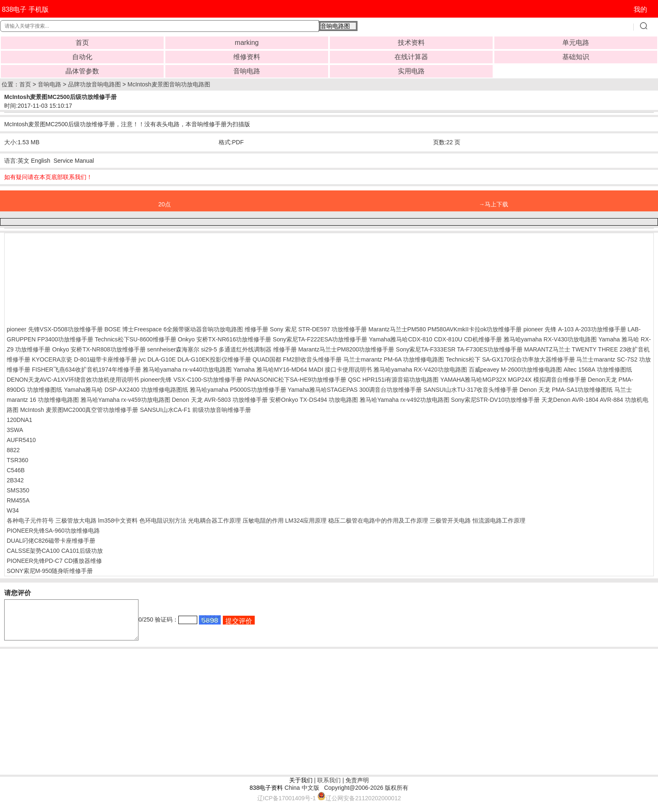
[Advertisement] (74, 277)
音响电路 (247, 71)
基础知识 (576, 57)
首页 (82, 43)
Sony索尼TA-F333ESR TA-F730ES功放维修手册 (459, 349)
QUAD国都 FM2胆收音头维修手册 (297, 359)
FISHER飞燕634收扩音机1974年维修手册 (86, 370)
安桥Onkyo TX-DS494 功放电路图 (314, 400)
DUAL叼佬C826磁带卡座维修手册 (51, 541)
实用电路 (411, 71)
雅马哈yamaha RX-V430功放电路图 (550, 339)
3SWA (15, 430)
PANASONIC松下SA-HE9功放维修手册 (295, 380)
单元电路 (576, 43)
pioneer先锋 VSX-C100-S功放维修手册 (192, 380)
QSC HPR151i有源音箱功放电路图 (393, 380)
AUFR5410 (21, 440)
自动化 (82, 57)
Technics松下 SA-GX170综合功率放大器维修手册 (510, 359)
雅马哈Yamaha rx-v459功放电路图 (125, 400)
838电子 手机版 (25, 9)
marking (247, 43)
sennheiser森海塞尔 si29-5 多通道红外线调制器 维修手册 (222, 349)
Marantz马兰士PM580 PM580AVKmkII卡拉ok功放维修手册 (445, 329)
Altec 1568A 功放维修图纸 (598, 370)
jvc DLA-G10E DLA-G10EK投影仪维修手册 (195, 359)
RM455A (18, 500)
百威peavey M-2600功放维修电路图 (516, 370)
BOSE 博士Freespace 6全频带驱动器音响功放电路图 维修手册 (187, 329)
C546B (16, 470)
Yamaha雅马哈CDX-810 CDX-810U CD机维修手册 (435, 339)
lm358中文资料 (118, 521)
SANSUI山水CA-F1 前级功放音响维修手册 (195, 410)
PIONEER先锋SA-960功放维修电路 (53, 531)
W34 (13, 510)
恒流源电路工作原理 (499, 521)
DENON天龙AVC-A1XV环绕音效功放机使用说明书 (73, 380)
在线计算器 (411, 57)
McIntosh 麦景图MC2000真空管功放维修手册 (79, 410)
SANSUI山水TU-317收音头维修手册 (471, 390)
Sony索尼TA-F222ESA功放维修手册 (320, 339)
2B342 (15, 480)
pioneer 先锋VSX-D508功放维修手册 (55, 329)
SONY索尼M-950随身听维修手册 (50, 571)
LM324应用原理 (306, 521)
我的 (640, 9)
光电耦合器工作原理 (214, 521)
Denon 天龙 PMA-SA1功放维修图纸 (566, 390)
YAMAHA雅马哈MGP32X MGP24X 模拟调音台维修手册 (513, 380)
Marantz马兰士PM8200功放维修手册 (346, 349)
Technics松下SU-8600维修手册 (136, 339)
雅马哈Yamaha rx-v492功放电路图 (405, 400)
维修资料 (247, 57)
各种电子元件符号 (30, 521)
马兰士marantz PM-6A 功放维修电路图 (394, 359)
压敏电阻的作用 (263, 521)
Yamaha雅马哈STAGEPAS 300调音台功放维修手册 (355, 390)
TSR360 (17, 460)
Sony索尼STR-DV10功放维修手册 (496, 400)
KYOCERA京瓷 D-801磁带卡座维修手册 (84, 359)
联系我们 (329, 788)
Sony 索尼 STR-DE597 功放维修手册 (318, 329)
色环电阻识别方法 (163, 521)
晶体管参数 (82, 71)
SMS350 (18, 490)
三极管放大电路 (76, 521)
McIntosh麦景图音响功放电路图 (169, 84)
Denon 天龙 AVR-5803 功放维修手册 (219, 400)
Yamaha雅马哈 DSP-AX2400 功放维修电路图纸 (126, 390)
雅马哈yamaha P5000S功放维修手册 (238, 390)
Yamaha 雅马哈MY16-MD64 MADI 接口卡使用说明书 (303, 370)
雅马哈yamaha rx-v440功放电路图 (187, 370)
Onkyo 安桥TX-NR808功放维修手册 (99, 349)
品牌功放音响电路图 (94, 84)
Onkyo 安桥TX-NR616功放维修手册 (225, 339)
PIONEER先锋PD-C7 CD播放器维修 (54, 561)
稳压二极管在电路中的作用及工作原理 (378, 521)
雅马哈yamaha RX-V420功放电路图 (420, 370)
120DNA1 (20, 420)
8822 (13, 450)
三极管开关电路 (450, 521)
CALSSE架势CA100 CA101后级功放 (55, 551)
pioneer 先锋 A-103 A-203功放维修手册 (574, 329)
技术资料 (411, 43)
